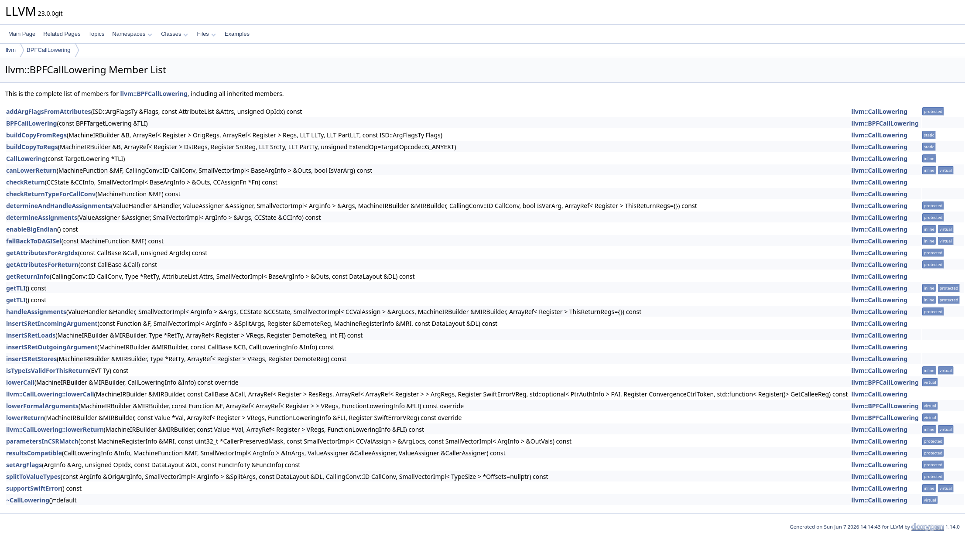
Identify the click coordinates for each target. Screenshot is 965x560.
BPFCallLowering (48, 50)
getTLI (16, 288)
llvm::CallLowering (880, 111)
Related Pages (62, 34)
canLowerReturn (31, 170)
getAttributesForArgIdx (42, 253)
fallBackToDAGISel (34, 241)
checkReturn (26, 182)
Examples (237, 34)
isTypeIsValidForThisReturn (48, 370)
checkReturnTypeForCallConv (51, 194)
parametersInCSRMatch (42, 441)
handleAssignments (36, 312)
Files (206, 34)
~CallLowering (28, 500)
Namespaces (132, 34)
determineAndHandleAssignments (59, 206)
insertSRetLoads (31, 335)
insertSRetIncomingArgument (52, 323)
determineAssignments (42, 217)
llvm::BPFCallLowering (154, 94)
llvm (11, 50)
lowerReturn (25, 418)
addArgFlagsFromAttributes (49, 111)
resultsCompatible (34, 453)
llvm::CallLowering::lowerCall (50, 394)
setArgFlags (24, 465)
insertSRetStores (31, 359)
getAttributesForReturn (42, 265)
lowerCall (20, 382)
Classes (175, 34)
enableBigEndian (32, 229)
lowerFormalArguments (42, 406)
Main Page (22, 34)
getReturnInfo (28, 276)
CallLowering (26, 159)
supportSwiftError (33, 488)
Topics (96, 34)
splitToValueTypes (33, 476)
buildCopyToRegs (32, 147)
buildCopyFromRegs (36, 135)
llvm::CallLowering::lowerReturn (55, 429)
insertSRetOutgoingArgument (52, 347)
